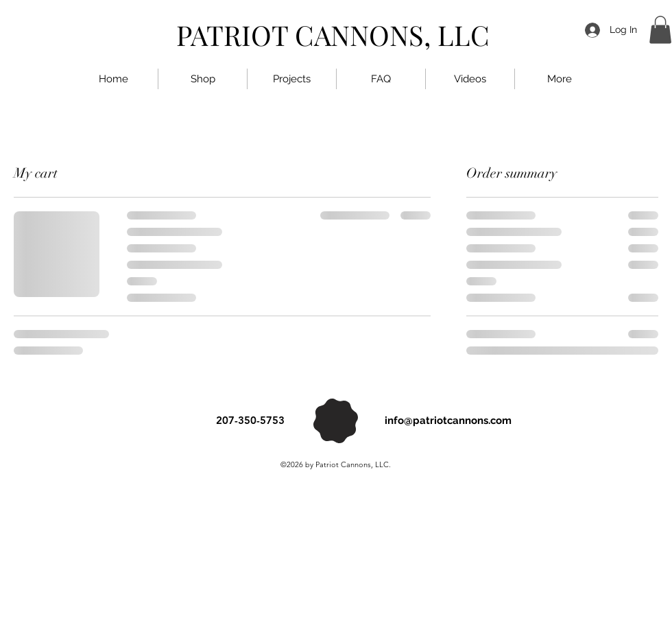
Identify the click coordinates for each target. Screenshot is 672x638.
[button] (660, 30)
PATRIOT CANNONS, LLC (333, 35)
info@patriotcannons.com (448, 421)
